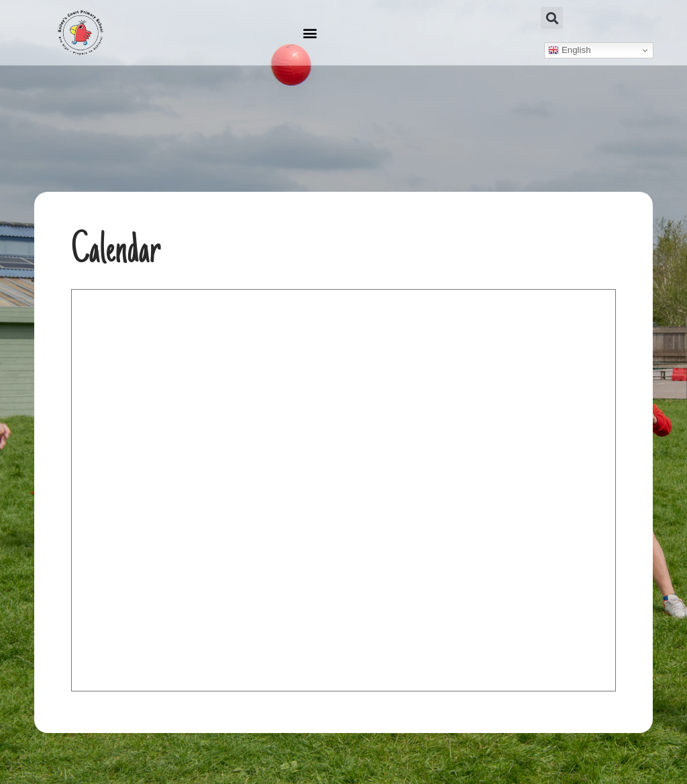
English (569, 50)
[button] (310, 33)
